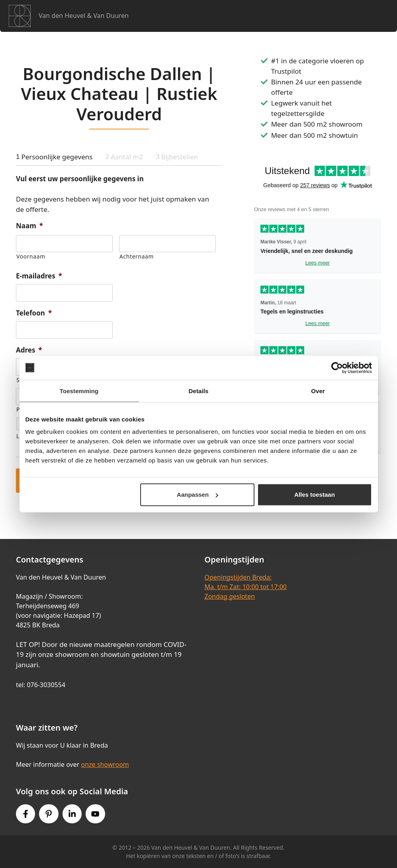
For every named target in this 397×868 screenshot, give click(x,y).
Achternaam (137, 256)
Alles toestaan (315, 495)
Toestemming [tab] (79, 391)
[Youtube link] (95, 814)
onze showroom (105, 764)
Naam (29, 226)
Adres (29, 350)
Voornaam (31, 256)
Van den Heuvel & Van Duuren (84, 16)
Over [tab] (318, 391)
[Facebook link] (25, 814)
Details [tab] (199, 391)
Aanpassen (198, 495)
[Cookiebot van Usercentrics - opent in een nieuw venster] (337, 368)
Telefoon (34, 313)
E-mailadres (39, 276)
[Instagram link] (72, 814)
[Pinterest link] (49, 814)
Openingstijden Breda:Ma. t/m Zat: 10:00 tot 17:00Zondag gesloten (246, 587)
